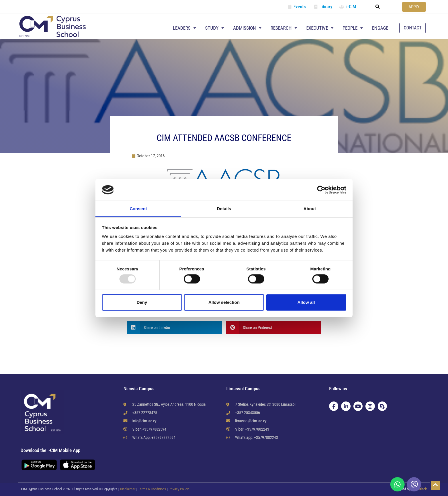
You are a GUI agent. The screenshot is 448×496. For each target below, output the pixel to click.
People (353, 28)
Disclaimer (128, 489)
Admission (247, 28)
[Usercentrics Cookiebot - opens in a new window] (321, 190)
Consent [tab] (138, 209)
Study (215, 28)
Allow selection (224, 302)
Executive (320, 28)
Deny (142, 302)
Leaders (184, 28)
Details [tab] (224, 209)
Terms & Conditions (152, 489)
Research (284, 28)
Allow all (306, 302)
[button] (378, 7)
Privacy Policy (179, 489)
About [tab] (310, 209)
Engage (380, 28)
